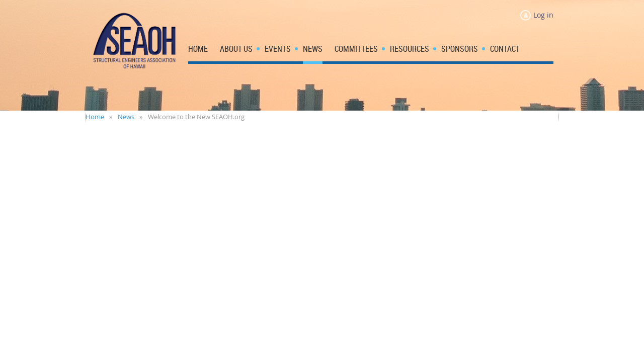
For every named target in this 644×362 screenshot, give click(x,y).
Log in (543, 15)
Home (95, 117)
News (126, 117)
